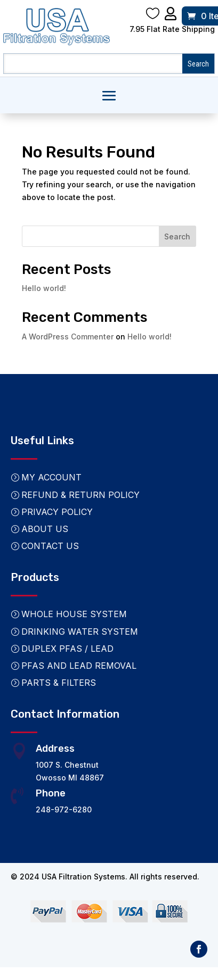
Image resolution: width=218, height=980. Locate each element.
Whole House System (74, 614)
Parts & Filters (59, 683)
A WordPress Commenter (68, 337)
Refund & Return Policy (80, 495)
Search (177, 236)
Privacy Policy (57, 512)
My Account (51, 477)
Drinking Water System (80, 632)
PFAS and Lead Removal (79, 666)
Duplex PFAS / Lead (67, 649)
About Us (45, 529)
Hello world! (44, 288)
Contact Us (50, 546)
